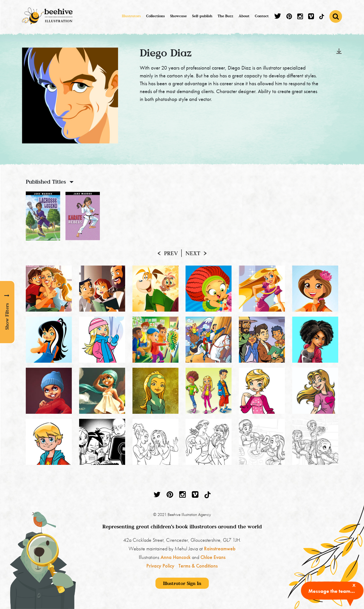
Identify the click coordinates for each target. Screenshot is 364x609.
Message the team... (332, 591)
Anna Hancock (176, 557)
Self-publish (202, 16)
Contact (262, 16)
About (244, 16)
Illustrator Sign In (182, 583)
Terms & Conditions (198, 566)
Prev (171, 253)
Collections (155, 16)
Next (193, 253)
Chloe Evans (213, 557)
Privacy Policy (160, 566)
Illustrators (131, 16)
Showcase (178, 16)
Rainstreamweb (220, 549)
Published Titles (46, 182)
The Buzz (225, 16)
